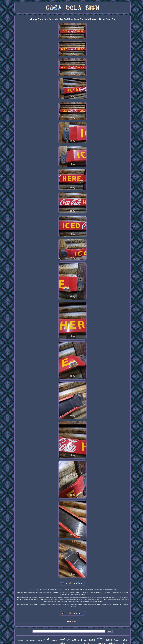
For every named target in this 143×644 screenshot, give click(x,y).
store (27, 641)
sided (80, 640)
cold (74, 640)
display (55, 640)
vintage (65, 639)
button (109, 640)
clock (125, 640)
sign (100, 639)
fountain (118, 640)
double (33, 640)
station (21, 640)
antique (40, 640)
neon (85, 640)
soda (47, 639)
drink (92, 640)
